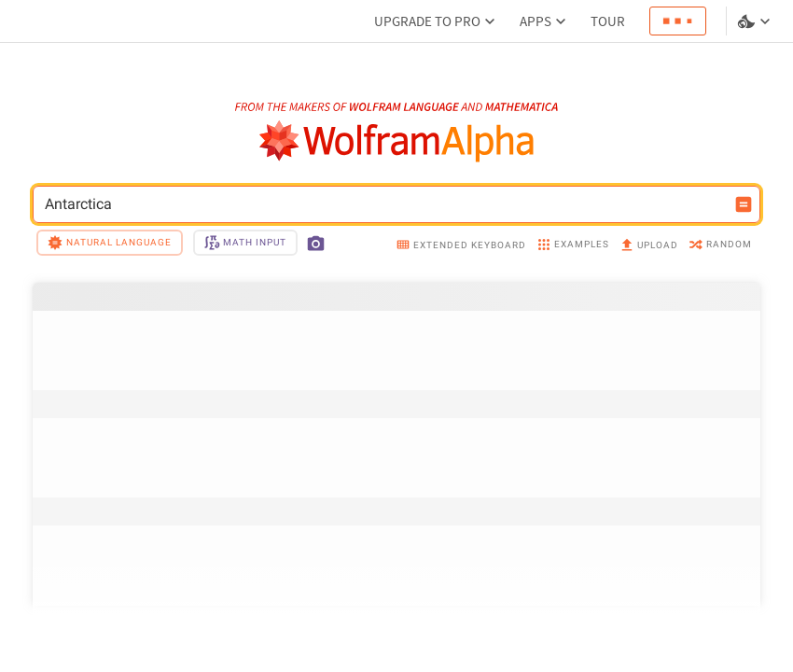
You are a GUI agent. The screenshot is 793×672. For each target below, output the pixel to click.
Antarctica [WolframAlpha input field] (384, 204)
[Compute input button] (744, 204)
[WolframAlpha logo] (397, 141)
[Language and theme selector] (756, 21)
